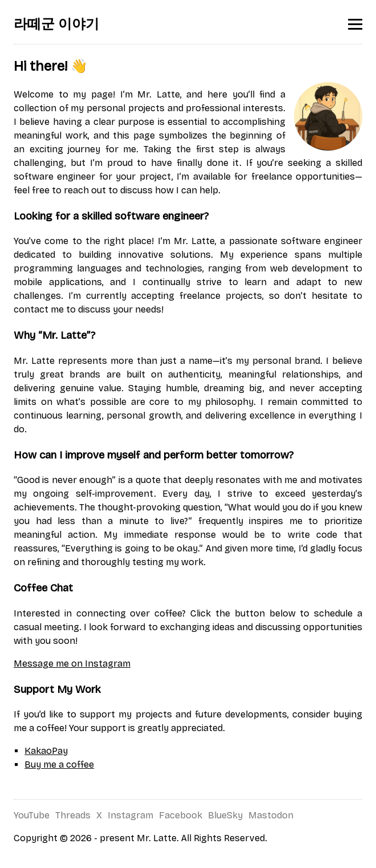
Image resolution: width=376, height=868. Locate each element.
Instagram (130, 815)
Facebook (181, 815)
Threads (73, 815)
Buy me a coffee (59, 764)
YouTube (32, 815)
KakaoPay (46, 751)
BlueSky (225, 815)
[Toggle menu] (355, 24)
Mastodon (271, 815)
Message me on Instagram (72, 664)
